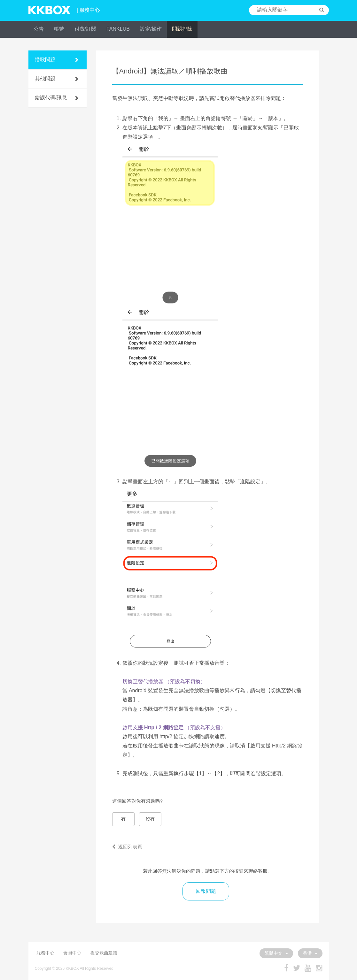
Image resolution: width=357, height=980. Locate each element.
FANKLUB (118, 29)
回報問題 (206, 891)
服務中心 (45, 953)
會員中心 (72, 953)
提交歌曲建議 (104, 953)
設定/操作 (151, 29)
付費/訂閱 (85, 29)
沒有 (150, 819)
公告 (39, 29)
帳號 (59, 29)
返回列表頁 (127, 847)
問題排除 (182, 29)
